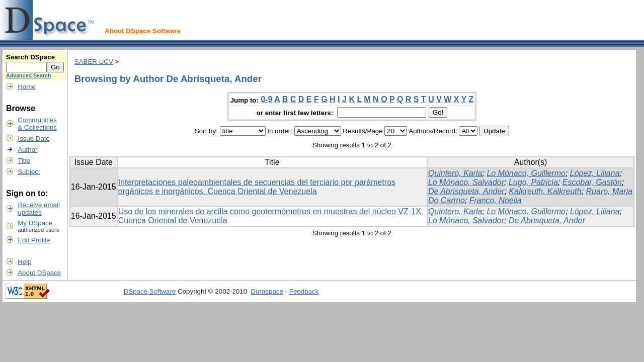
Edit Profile (34, 240)
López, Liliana (595, 173)
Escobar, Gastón (592, 182)
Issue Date (34, 139)
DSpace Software (150, 291)
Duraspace (267, 291)
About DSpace (39, 273)
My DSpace (35, 223)
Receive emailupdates (39, 209)
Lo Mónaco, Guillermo (526, 173)
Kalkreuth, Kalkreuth (545, 191)
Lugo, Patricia (533, 182)
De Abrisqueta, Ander (466, 191)
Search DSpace (30, 57)
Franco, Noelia (496, 200)
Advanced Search (28, 75)
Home (27, 87)
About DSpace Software (143, 31)
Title (24, 161)
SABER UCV (94, 62)
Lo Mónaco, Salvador (466, 182)
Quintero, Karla (455, 173)
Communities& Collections (37, 124)
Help (24, 262)
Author (27, 150)
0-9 (266, 99)
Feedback (304, 291)
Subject (29, 172)
